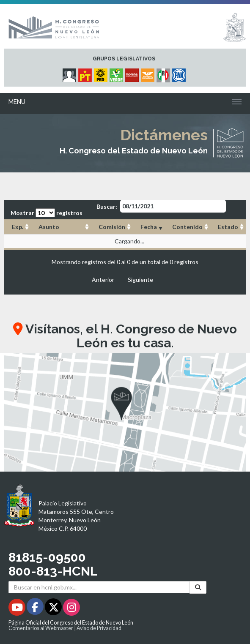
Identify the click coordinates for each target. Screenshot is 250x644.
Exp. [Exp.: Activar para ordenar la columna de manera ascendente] (18, 227)
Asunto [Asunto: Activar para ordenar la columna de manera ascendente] (49, 227)
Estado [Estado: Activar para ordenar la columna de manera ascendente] (228, 227)
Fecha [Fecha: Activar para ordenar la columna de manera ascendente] (149, 227)
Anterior (103, 280)
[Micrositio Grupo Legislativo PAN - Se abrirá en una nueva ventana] (180, 73)
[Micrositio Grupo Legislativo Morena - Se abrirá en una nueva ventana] (133, 73)
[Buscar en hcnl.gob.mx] (99, 587)
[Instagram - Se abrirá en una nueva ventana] (71, 609)
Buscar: (161, 206)
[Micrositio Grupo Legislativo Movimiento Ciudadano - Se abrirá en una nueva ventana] (149, 73)
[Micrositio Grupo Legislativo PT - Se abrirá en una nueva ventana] (86, 73)
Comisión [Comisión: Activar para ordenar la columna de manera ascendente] (112, 227)
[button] (125, 412)
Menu (17, 102)
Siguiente (140, 280)
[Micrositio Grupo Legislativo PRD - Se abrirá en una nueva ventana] (102, 73)
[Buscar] (198, 587)
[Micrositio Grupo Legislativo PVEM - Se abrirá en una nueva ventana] (117, 73)
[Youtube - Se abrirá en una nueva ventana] (18, 609)
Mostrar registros (47, 213)
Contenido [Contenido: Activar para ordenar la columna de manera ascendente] (187, 227)
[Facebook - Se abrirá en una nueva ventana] (36, 609)
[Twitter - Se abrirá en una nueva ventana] (54, 609)
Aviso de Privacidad (99, 628)
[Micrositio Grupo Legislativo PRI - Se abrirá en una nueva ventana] (164, 73)
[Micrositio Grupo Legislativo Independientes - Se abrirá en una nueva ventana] (70, 73)
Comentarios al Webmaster (41, 628)
